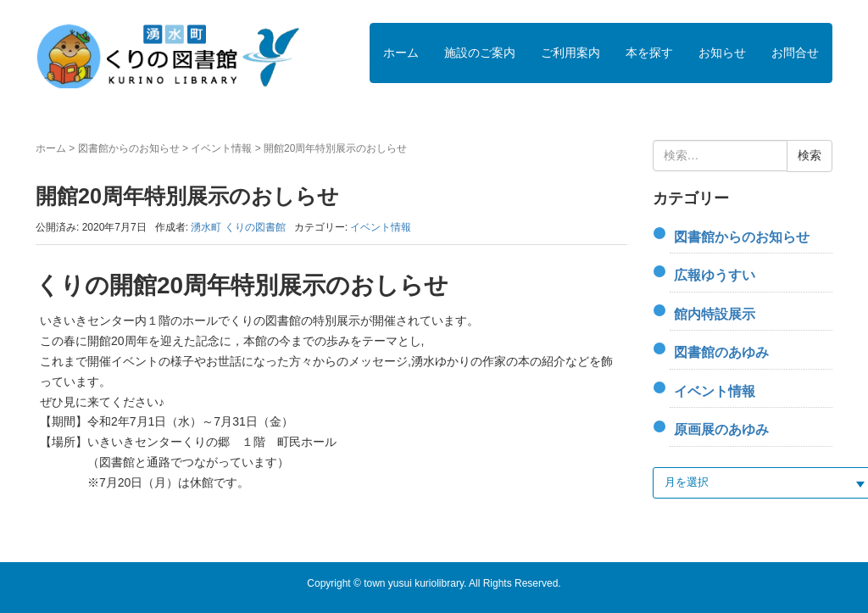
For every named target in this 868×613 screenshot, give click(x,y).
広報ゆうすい (715, 275)
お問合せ (795, 53)
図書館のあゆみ (721, 352)
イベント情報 (221, 148)
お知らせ (722, 53)
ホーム (401, 53)
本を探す (649, 53)
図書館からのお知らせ (129, 148)
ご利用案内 (570, 53)
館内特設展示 (715, 314)
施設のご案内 (480, 53)
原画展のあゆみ (721, 429)
